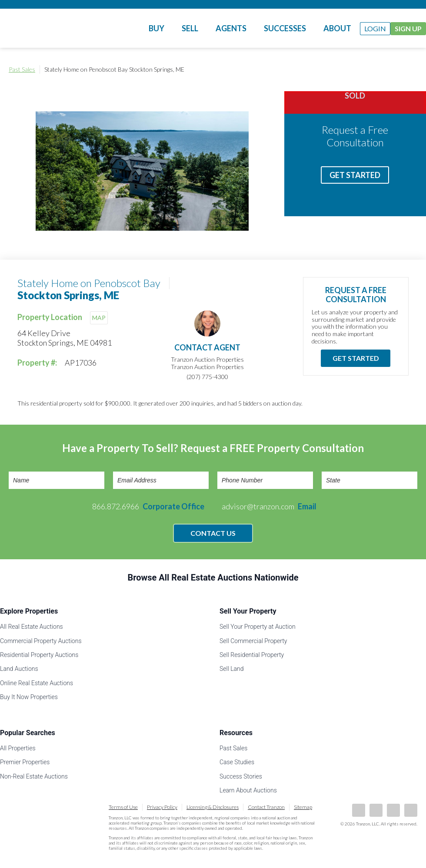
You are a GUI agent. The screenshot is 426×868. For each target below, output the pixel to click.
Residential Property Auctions (39, 655)
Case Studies (237, 762)
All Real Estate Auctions (32, 627)
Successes (285, 28)
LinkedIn (376, 810)
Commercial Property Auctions (41, 641)
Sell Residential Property (252, 655)
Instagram (411, 810)
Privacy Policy (162, 807)
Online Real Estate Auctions (37, 683)
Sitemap (303, 807)
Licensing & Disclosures (213, 807)
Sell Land (232, 669)
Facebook (359, 810)
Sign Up (408, 28)
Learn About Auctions (248, 790)
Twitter (393, 810)
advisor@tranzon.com (269, 506)
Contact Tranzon (266, 807)
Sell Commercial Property (253, 641)
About (337, 28)
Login (375, 28)
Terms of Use (123, 807)
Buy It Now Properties (29, 697)
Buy (156, 28)
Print (409, 69)
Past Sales (22, 69)
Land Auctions (19, 669)
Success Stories (241, 776)
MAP (99, 318)
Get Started (355, 175)
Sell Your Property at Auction (258, 627)
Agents (231, 28)
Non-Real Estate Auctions (34, 776)
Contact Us (213, 533)
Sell (190, 28)
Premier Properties (25, 762)
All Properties (18, 748)
